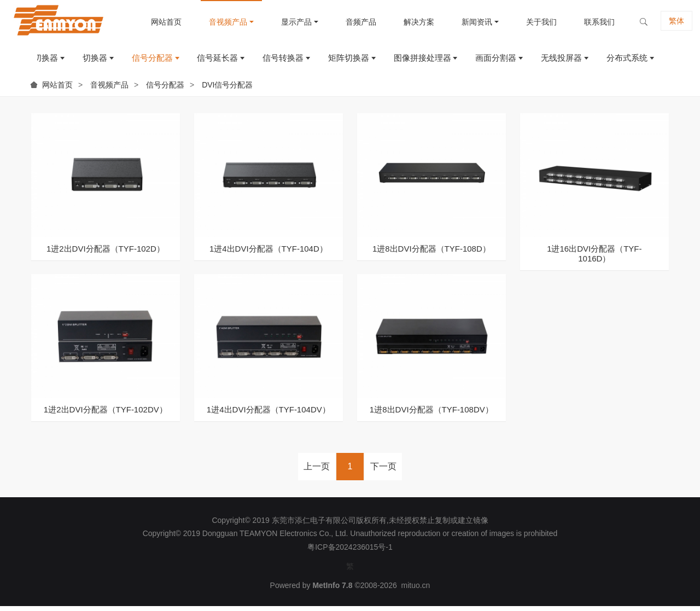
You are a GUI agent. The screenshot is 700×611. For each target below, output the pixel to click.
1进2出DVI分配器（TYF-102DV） (106, 414)
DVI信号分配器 (227, 90)
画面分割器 (491, 60)
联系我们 (589, 22)
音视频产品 (218, 22)
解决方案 (409, 22)
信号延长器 (206, 60)
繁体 (668, 22)
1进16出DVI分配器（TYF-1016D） (594, 258)
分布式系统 (626, 60)
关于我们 (531, 22)
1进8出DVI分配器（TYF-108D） (431, 254)
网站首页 (156, 22)
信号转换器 (273, 60)
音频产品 (351, 22)
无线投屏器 (559, 60)
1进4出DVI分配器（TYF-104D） (269, 254)
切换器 (80, 60)
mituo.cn (415, 591)
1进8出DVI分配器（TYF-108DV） (431, 414)
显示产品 (286, 22)
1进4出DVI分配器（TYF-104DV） (269, 414)
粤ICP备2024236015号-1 (350, 552)
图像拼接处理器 (416, 60)
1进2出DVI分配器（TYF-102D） (106, 254)
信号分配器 (139, 60)
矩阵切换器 (340, 60)
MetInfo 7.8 (332, 591)
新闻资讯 (466, 22)
